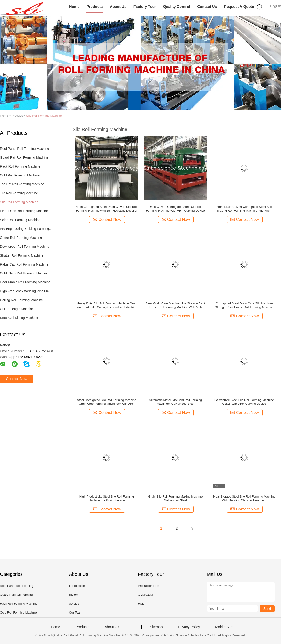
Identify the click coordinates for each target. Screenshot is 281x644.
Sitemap (156, 627)
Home (74, 7)
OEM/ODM (145, 595)
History (74, 595)
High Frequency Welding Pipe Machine (27, 291)
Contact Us (207, 7)
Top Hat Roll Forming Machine (22, 184)
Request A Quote (239, 7)
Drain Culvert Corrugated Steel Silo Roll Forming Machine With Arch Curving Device (175, 209)
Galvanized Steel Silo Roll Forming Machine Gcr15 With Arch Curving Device (244, 402)
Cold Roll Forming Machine (20, 175)
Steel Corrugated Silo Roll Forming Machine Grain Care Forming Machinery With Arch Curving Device (107, 402)
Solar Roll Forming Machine (20, 220)
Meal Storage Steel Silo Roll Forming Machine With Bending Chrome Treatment (244, 498)
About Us (118, 7)
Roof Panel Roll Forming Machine (24, 149)
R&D (141, 604)
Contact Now (17, 379)
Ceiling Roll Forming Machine (21, 300)
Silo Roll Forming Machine (44, 116)
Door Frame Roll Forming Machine (25, 282)
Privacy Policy (189, 627)
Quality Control (177, 7)
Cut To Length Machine (17, 309)
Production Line (148, 586)
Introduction (77, 586)
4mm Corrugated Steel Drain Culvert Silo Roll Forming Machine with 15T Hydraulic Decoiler (107, 209)
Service (74, 604)
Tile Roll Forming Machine (19, 193)
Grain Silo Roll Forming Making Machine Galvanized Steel (176, 498)
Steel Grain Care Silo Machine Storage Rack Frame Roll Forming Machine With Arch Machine (175, 305)
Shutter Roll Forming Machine (22, 255)
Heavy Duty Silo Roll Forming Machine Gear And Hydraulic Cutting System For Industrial (107, 305)
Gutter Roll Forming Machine (21, 238)
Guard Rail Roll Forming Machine (24, 157)
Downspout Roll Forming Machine (25, 247)
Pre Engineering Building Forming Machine (27, 229)
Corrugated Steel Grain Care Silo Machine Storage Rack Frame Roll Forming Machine (244, 305)
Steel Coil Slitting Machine (19, 318)
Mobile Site (224, 627)
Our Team (76, 612)
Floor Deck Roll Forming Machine (24, 211)
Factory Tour (145, 7)
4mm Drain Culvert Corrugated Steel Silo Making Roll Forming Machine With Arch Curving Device (244, 209)
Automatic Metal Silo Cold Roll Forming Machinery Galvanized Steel (175, 402)
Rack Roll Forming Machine (20, 166)
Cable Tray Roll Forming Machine (24, 273)
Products (94, 7)
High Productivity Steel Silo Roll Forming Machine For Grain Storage (107, 498)
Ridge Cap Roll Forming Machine (24, 264)
